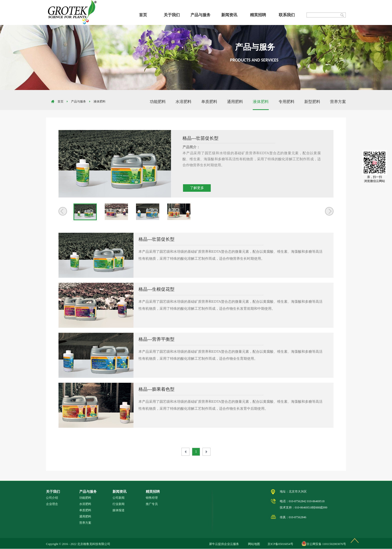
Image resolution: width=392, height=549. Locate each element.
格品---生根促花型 (156, 289)
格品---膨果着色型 (156, 389)
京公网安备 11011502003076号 (326, 544)
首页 (143, 15)
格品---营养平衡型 (156, 339)
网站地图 (253, 544)
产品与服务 (78, 101)
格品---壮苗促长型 (156, 239)
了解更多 (197, 188)
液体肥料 (99, 101)
